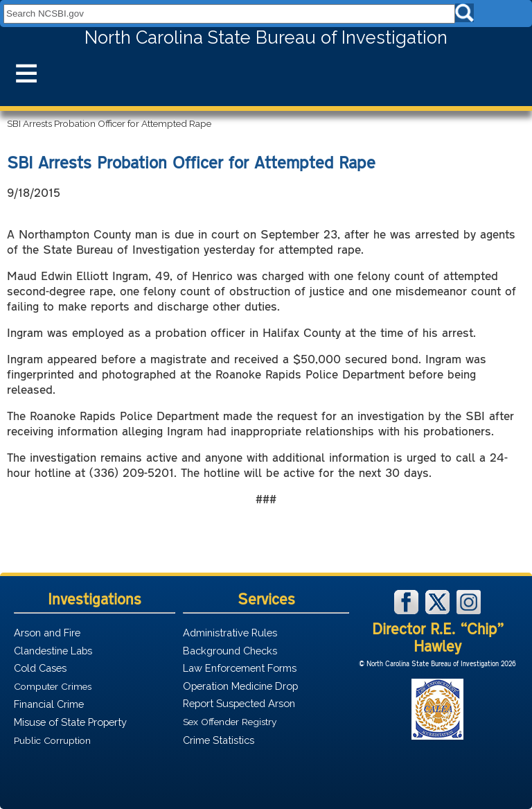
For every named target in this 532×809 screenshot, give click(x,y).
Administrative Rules (230, 633)
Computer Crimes (53, 686)
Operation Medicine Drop (240, 686)
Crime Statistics (219, 740)
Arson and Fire (47, 633)
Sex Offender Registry (230, 722)
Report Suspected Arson (239, 703)
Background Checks (230, 651)
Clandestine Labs (53, 651)
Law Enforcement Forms (240, 668)
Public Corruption (52, 740)
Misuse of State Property (70, 722)
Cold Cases (40, 668)
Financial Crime (49, 704)
